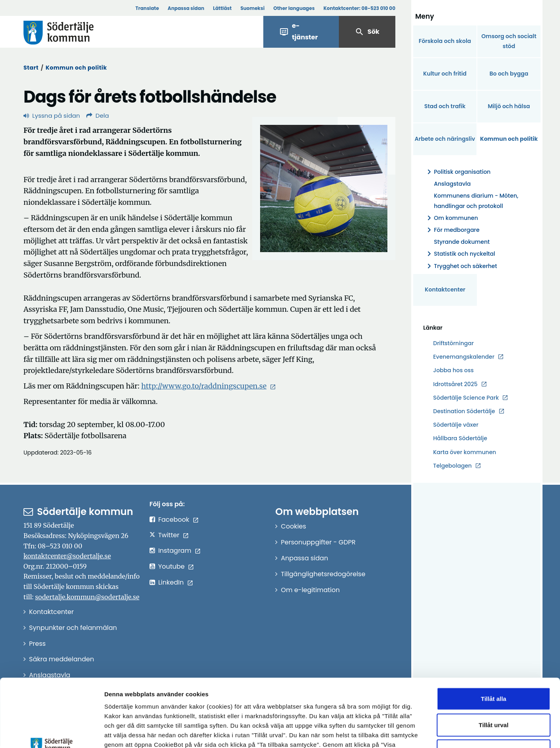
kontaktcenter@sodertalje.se (67, 556)
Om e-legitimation (310, 590)
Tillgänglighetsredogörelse (323, 574)
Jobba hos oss (453, 370)
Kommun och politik (76, 68)
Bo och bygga (509, 74)
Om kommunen (451, 218)
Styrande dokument (462, 242)
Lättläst (223, 8)
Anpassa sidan (186, 8)
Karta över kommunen (465, 452)
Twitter (169, 535)
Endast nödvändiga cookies (494, 687)
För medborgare (452, 230)
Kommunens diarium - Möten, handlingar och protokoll (476, 201)
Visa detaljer (436, 732)
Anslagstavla (452, 184)
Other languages (294, 8)
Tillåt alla (494, 635)
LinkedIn (171, 582)
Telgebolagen (452, 466)
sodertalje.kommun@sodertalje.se (87, 597)
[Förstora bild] (324, 188)
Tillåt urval (494, 661)
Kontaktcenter (445, 289)
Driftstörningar (453, 343)
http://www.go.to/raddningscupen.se (204, 386)
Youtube (172, 566)
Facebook (174, 520)
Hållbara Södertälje (460, 438)
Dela (98, 116)
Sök (367, 32)
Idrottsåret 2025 (455, 384)
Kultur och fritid (445, 74)
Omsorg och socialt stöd (509, 41)
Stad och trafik (445, 106)
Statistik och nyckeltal (460, 254)
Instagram (175, 551)
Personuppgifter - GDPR (318, 542)
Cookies (293, 526)
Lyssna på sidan (52, 116)
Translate (147, 8)
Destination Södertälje (464, 411)
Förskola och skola (445, 41)
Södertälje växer (456, 425)
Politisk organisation (457, 172)
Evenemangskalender (464, 357)
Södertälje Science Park (466, 398)
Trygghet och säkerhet (461, 266)
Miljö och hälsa (509, 106)
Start (31, 68)
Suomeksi (252, 8)
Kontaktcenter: (359, 8)
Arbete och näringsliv (445, 139)
